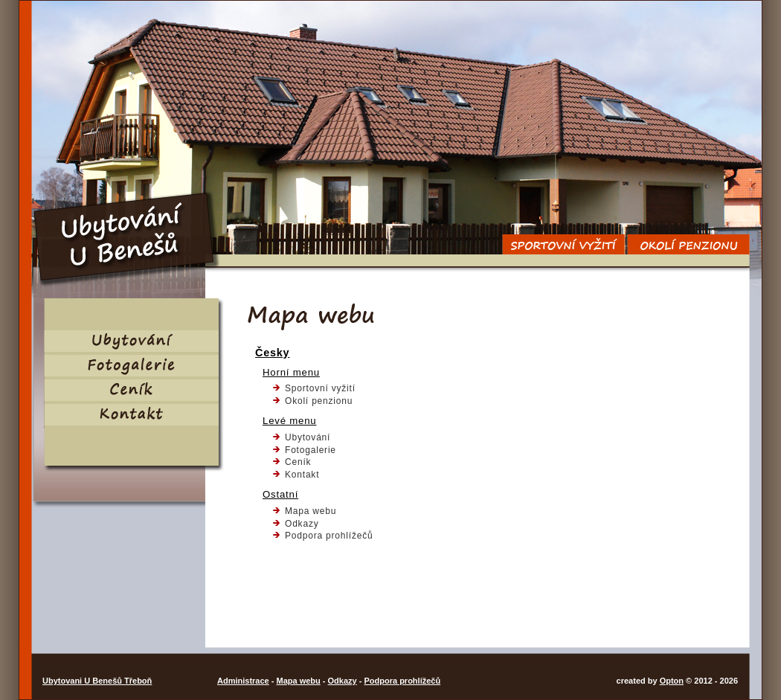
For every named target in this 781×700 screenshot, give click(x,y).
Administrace (243, 681)
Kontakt (302, 475)
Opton (672, 681)
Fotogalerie (311, 450)
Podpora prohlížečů (329, 536)
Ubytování (308, 437)
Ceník (298, 462)
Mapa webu (311, 511)
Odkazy (302, 524)
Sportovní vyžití (320, 388)
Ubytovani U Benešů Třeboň (97, 681)
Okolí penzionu (319, 401)
